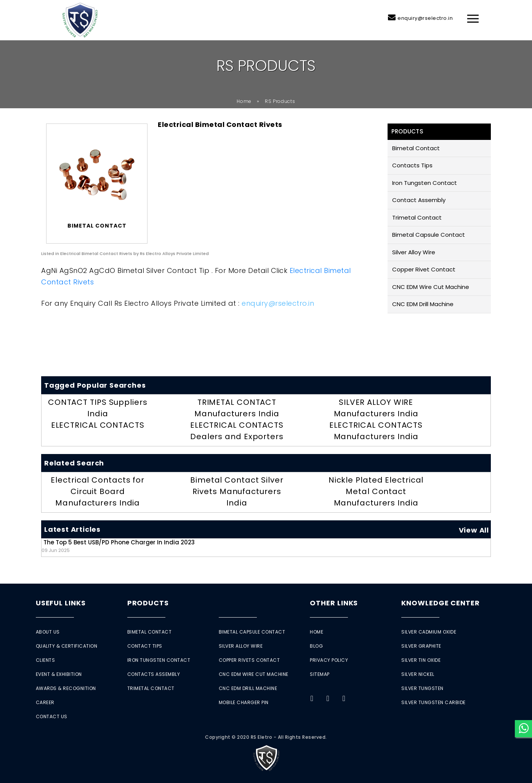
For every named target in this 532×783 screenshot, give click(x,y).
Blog (316, 646)
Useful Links (61, 603)
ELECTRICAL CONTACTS (98, 425)
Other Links (334, 603)
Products (148, 603)
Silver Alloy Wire (414, 252)
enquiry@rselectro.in (425, 18)
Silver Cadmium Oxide (429, 632)
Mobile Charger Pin (244, 702)
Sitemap (320, 674)
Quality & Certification (67, 646)
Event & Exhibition (59, 674)
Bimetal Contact (416, 148)
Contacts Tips (412, 165)
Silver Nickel (418, 674)
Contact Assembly (419, 200)
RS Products (280, 101)
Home (244, 101)
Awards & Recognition (66, 688)
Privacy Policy (329, 660)
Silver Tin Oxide (421, 660)
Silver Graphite (421, 646)
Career (45, 702)
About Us (48, 632)
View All (474, 530)
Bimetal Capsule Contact (429, 235)
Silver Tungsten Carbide (433, 702)
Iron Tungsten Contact (425, 183)
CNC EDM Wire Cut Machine (431, 287)
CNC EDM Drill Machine (423, 304)
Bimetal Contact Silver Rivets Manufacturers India (237, 491)
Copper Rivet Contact (424, 269)
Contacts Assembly (154, 674)
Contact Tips (145, 646)
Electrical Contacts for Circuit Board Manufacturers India (98, 491)
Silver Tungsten (422, 688)
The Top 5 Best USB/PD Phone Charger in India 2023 (118, 546)
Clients (46, 660)
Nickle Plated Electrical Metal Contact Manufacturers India (376, 491)
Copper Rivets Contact (249, 660)
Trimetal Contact (417, 217)
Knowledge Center (440, 603)
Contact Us (52, 716)
